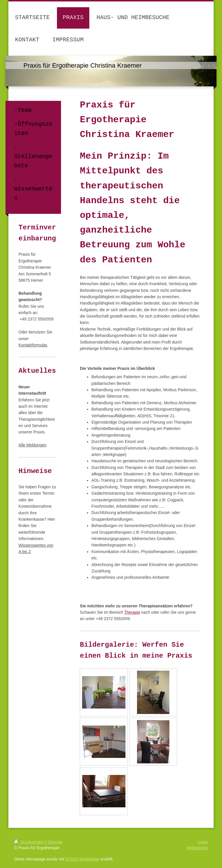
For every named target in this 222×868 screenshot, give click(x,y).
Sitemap (55, 842)
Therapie (132, 612)
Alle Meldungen (33, 445)
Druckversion (30, 842)
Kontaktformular (33, 345)
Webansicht (197, 848)
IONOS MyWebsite (82, 859)
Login (203, 842)
